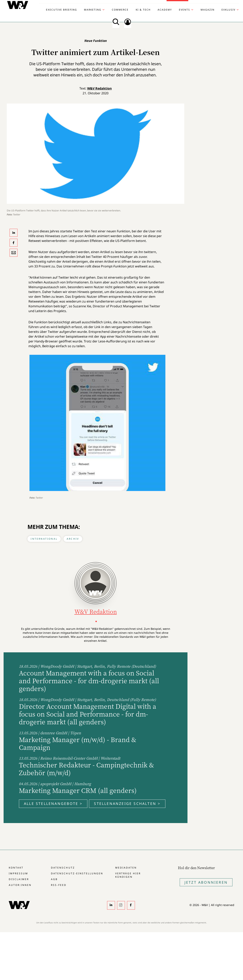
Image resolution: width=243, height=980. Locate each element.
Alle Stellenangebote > (53, 804)
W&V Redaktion (100, 88)
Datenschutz (63, 868)
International (44, 539)
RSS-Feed (59, 885)
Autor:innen (20, 885)
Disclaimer (19, 879)
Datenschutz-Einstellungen (77, 873)
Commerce (120, 10)
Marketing (93, 10)
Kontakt (16, 868)
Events (184, 10)
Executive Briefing (61, 10)
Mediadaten (126, 868)
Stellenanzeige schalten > (127, 804)
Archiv (73, 539)
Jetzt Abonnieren (206, 882)
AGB (54, 879)
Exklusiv (228, 10)
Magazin (208, 10)
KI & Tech (143, 10)
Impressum (18, 873)
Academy (165, 10)
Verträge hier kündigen (128, 875)
